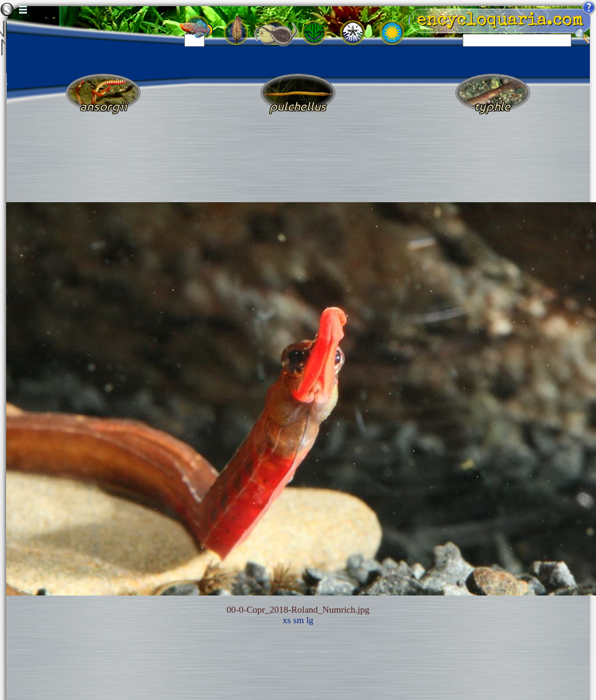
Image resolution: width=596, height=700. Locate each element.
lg (310, 620)
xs (287, 620)
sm (299, 620)
